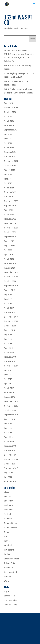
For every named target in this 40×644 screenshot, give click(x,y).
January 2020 (10, 268)
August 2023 (9, 170)
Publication (9, 545)
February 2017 (10, 393)
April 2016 (8, 437)
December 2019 (11, 272)
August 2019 (9, 290)
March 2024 (9, 148)
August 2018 (9, 330)
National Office (11, 528)
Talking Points (10, 563)
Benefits (8, 496)
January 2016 (10, 450)
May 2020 (8, 250)
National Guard (11, 523)
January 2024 (10, 157)
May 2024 (8, 143)
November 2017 (11, 366)
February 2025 (10, 125)
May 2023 (8, 183)
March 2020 (9, 259)
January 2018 (10, 361)
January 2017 (10, 397)
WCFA (6, 581)
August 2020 (9, 246)
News (6, 532)
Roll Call (8, 554)
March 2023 (9, 188)
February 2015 (10, 482)
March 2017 (9, 388)
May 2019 (8, 304)
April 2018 (8, 348)
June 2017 (8, 375)
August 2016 (9, 419)
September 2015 (11, 468)
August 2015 (9, 473)
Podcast (8, 537)
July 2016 (8, 424)
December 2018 (11, 317)
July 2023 (8, 174)
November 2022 (11, 201)
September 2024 (11, 130)
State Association (12, 559)
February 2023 (10, 192)
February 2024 (10, 152)
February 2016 (10, 446)
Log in (7, 591)
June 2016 (8, 428)
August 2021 (9, 241)
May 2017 (8, 379)
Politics (7, 541)
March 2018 (9, 352)
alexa (6, 492)
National (8, 519)
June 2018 (8, 339)
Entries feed (9, 596)
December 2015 (11, 455)
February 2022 (10, 219)
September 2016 (11, 415)
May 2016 (8, 433)
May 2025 (8, 116)
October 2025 (10, 112)
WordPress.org (11, 605)
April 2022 (8, 210)
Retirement (9, 550)
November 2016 (11, 406)
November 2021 (11, 228)
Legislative (9, 505)
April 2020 (8, 255)
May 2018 (8, 344)
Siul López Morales (13, 28)
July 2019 (8, 295)
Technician (9, 568)
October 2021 (10, 232)
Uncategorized (10, 572)
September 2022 (11, 206)
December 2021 (11, 223)
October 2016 (10, 410)
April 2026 (8, 103)
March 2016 (9, 442)
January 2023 (10, 197)
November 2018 (11, 321)
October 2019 (10, 281)
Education (9, 501)
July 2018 (8, 335)
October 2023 (10, 166)
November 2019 (11, 277)
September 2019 (11, 286)
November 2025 (11, 108)
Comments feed (11, 600)
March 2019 (9, 308)
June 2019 (8, 299)
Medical (7, 514)
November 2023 (11, 161)
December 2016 (11, 401)
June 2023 (8, 179)
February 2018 (10, 357)
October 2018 (10, 326)
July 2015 (8, 477)
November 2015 (11, 459)
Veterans (8, 577)
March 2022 (9, 214)
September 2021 (11, 237)
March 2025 (9, 121)
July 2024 (8, 134)
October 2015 (10, 464)
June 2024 (8, 139)
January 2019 (10, 312)
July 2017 (8, 370)
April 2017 (8, 384)
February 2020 (10, 263)
